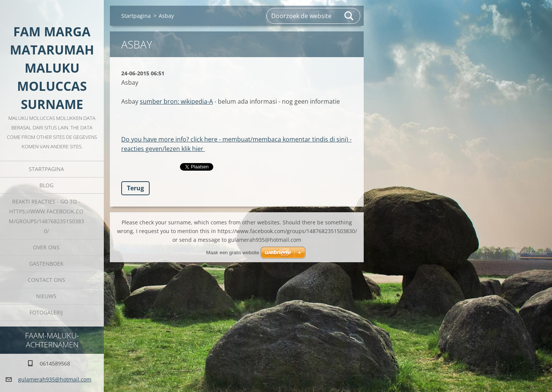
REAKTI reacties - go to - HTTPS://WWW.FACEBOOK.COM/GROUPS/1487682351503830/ (46, 216)
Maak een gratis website (233, 253)
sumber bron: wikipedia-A (176, 101)
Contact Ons (46, 280)
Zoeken (349, 16)
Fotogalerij (46, 312)
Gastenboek (46, 264)
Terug (135, 188)
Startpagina (46, 169)
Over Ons (46, 247)
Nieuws (46, 296)
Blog (46, 185)
